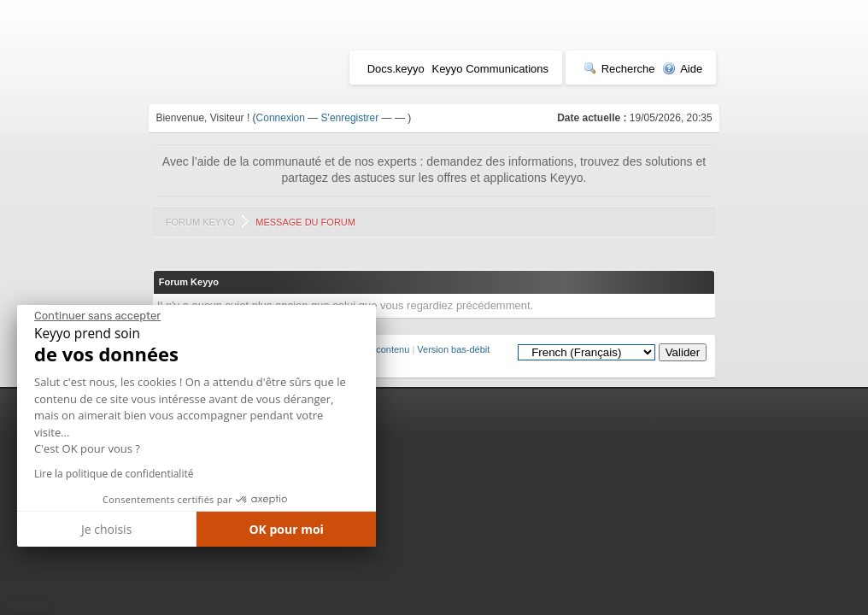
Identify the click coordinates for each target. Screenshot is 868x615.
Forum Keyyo (200, 222)
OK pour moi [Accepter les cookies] (286, 529)
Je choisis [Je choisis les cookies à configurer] (106, 529)
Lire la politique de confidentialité (114, 474)
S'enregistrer (350, 118)
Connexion (281, 118)
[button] (29, 608)
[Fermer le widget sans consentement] (97, 316)
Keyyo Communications (490, 69)
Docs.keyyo (396, 69)
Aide (682, 69)
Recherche (619, 69)
